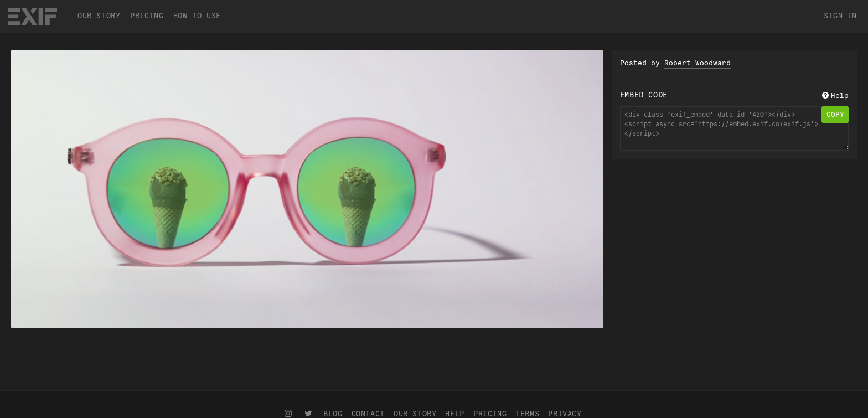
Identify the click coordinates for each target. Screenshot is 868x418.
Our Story (99, 16)
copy (835, 115)
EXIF (33, 17)
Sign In (840, 16)
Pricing (147, 16)
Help (834, 96)
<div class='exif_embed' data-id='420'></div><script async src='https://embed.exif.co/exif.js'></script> (734, 128)
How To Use (197, 16)
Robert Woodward (697, 63)
